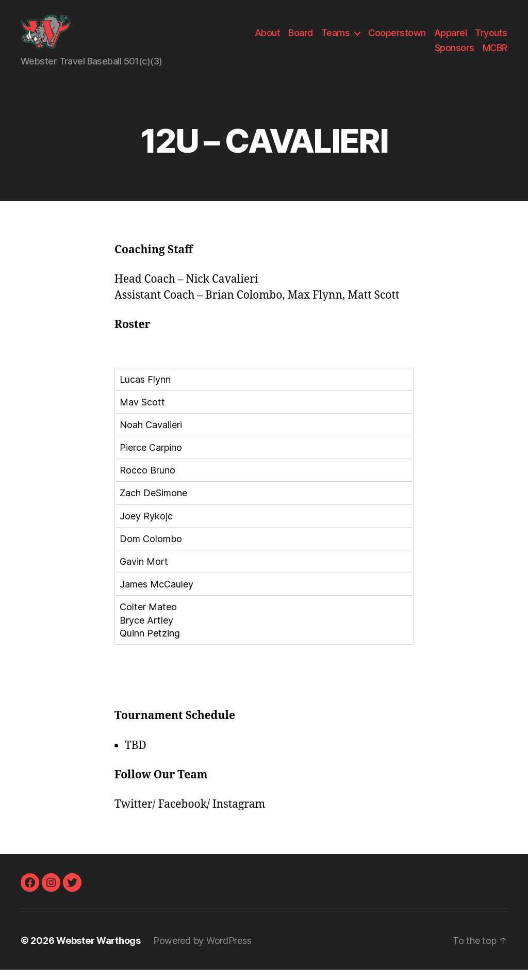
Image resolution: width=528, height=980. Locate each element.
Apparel (451, 38)
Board (301, 38)
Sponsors (455, 53)
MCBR (495, 53)
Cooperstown (397, 38)
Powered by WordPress (202, 951)
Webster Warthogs (98, 951)
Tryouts (491, 38)
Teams (336, 38)
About (268, 38)
